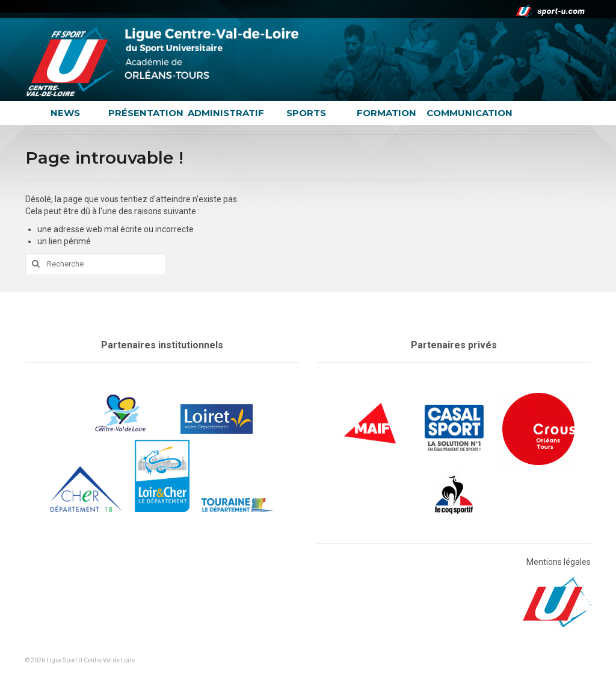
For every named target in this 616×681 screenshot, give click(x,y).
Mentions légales (559, 562)
